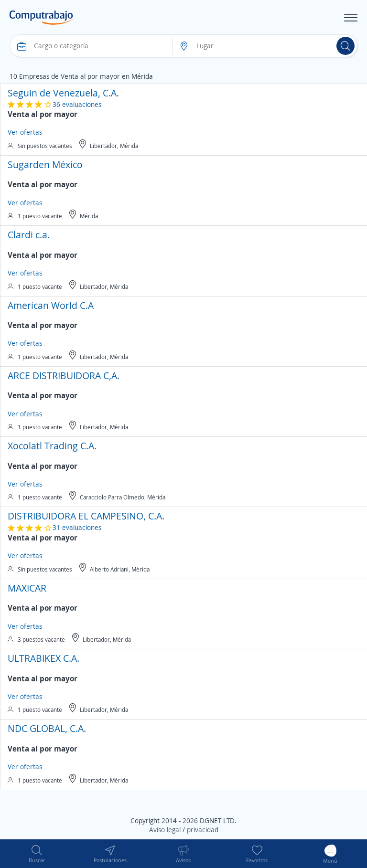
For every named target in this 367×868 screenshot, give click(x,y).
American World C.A (51, 305)
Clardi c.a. (29, 235)
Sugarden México (45, 164)
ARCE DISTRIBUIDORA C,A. (64, 376)
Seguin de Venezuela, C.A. (63, 93)
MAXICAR (27, 588)
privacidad (203, 830)
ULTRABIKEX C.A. (43, 658)
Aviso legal (165, 830)
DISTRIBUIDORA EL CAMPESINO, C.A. (86, 516)
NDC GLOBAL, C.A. (47, 728)
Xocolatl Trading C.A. (52, 446)
